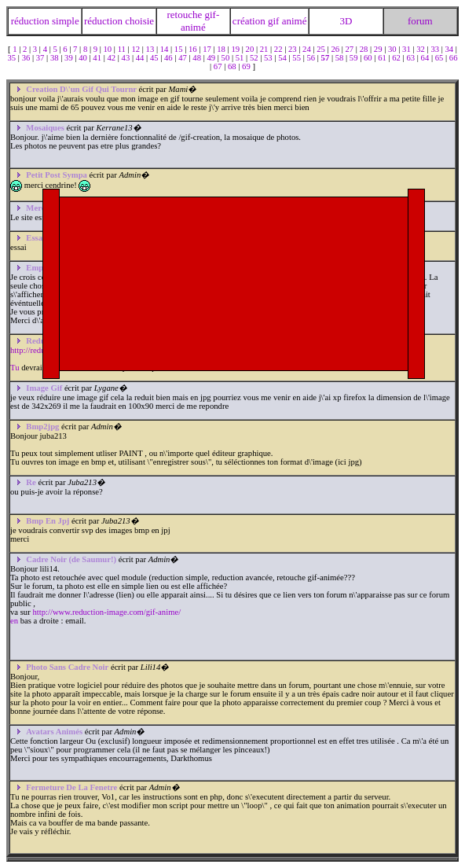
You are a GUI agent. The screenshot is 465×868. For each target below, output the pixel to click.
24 (308, 49)
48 (198, 58)
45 (155, 58)
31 (407, 49)
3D (346, 21)
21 (265, 49)
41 (98, 58)
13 (151, 49)
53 (269, 58)
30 (393, 49)
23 (293, 49)
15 (179, 49)
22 (279, 49)
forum (420, 21)
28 (365, 49)
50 (227, 58)
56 (311, 58)
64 (426, 58)
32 (421, 49)
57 (326, 58)
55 (297, 58)
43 (127, 58)
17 (208, 49)
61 (383, 58)
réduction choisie (119, 21)
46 (169, 58)
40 (84, 58)
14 (165, 49)
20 (251, 49)
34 (450, 49)
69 (247, 66)
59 (355, 58)
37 (41, 58)
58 (341, 58)
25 (322, 49)
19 (236, 49)
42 (112, 58)
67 (219, 66)
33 (436, 49)
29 (379, 49)
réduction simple (45, 21)
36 (27, 58)
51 (241, 58)
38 (55, 58)
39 (70, 58)
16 (194, 49)
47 (183, 58)
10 (109, 49)
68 (233, 66)
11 (123, 49)
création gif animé (270, 21)
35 (12, 58)
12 (136, 49)
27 (351, 49)
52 (255, 58)
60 (369, 58)
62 (397, 58)
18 (222, 49)
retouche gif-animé (193, 21)
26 (336, 49)
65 (440, 58)
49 (212, 58)
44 (141, 58)
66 (454, 58)
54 (283, 58)
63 (411, 58)
